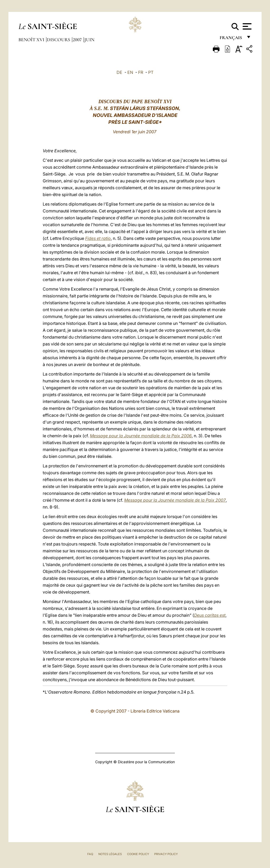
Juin (89, 40)
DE (119, 72)
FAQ (90, 854)
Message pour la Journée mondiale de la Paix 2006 (141, 436)
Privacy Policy (166, 854)
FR (141, 72)
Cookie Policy (138, 854)
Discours (59, 40)
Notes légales (110, 854)
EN (130, 72)
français (231, 39)
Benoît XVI (32, 40)
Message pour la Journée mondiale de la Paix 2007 (175, 500)
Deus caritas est (210, 615)
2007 (78, 40)
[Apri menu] (246, 26)
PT (151, 72)
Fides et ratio (98, 238)
